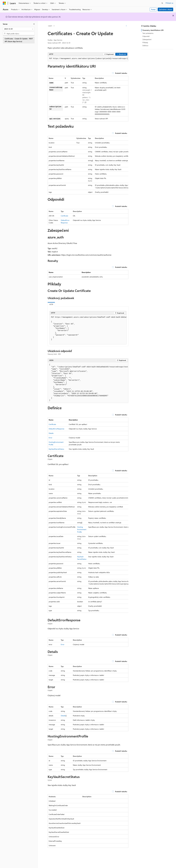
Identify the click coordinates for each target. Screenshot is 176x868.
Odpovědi (146, 36)
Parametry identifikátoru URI (153, 30)
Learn (50, 26)
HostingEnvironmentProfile (82, 529)
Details (51, 433)
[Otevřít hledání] (162, 3)
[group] (88, 59)
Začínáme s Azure (165, 9)
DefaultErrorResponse (56, 429)
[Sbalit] (34, 24)
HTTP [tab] (51, 304)
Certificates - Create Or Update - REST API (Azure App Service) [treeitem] (19, 40)
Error (50, 438)
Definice (145, 45)
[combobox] (19, 29)
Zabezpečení (147, 39)
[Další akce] (126, 26)
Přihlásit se (169, 3)
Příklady (145, 42)
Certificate (64, 216)
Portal (153, 9)
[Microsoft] (4, 3)
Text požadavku (148, 33)
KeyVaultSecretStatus (56, 449)
